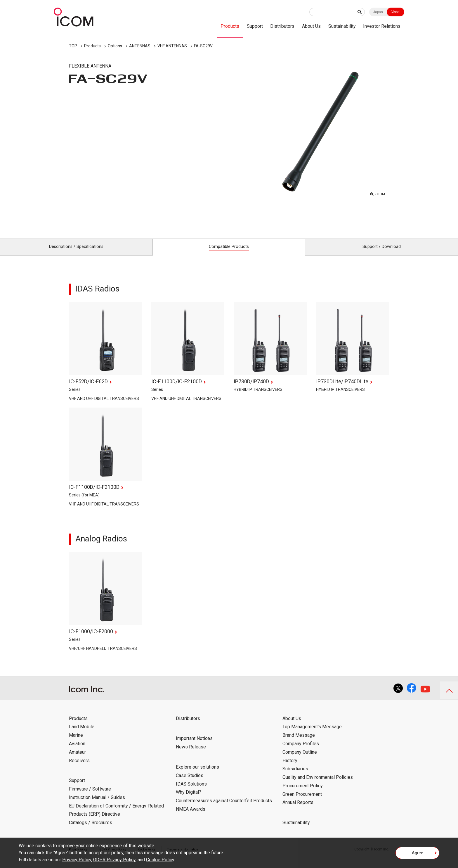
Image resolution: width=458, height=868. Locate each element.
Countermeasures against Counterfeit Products (224, 807)
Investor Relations (382, 26)
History (290, 767)
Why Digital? (189, 799)
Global (395, 12)
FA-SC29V (203, 46)
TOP (73, 46)
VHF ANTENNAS (172, 46)
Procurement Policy (303, 792)
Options (115, 46)
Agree (418, 855)
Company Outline (300, 759)
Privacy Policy (77, 860)
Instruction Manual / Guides (97, 804)
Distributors (282, 26)
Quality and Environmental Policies (318, 784)
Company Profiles (301, 750)
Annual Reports (298, 809)
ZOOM (378, 193)
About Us (311, 26)
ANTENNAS (140, 46)
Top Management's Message (312, 733)
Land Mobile (82, 733)
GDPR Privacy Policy (114, 860)
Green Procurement (302, 801)
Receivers (79, 767)
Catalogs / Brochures (91, 829)
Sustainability (342, 26)
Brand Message (299, 742)
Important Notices (194, 745)
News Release (191, 754)
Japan (378, 12)
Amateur (77, 759)
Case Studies (190, 782)
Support (255, 26)
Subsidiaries (295, 775)
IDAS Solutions (191, 790)
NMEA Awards (191, 816)
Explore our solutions (197, 773)
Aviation (77, 750)
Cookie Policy (160, 860)
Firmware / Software (90, 795)
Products (230, 26)
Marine (76, 742)
